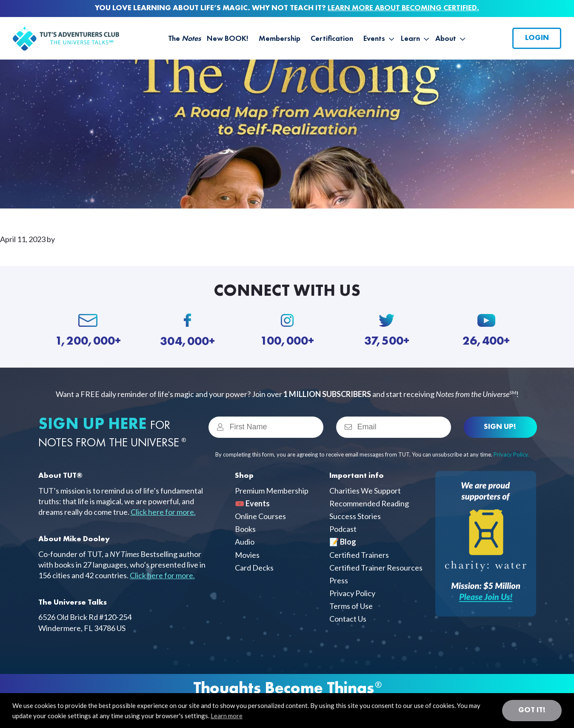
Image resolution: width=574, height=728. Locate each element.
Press (339, 580)
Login (537, 38)
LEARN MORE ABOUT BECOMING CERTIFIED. (403, 8)
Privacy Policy (352, 593)
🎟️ (252, 503)
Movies (247, 555)
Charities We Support (365, 491)
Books (245, 529)
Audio (245, 542)
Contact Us (348, 619)
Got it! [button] (532, 710)
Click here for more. (163, 512)
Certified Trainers (359, 555)
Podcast (343, 529)
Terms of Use (351, 606)
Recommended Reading (369, 503)
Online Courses (260, 516)
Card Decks (254, 568)
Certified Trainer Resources (376, 568)
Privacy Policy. (511, 454)
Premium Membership (272, 491)
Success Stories (355, 516)
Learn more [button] (227, 716)
